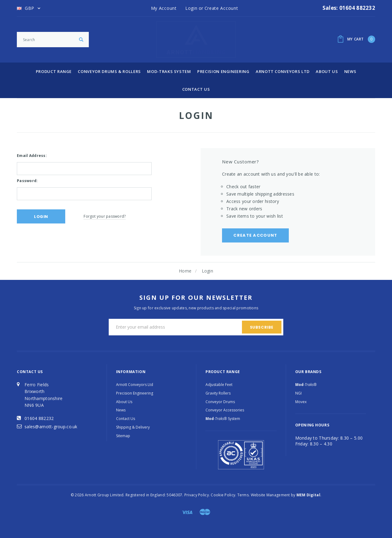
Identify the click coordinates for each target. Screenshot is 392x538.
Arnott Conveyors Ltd (283, 71)
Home (185, 271)
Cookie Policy (223, 495)
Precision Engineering (223, 71)
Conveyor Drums (220, 402)
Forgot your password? (105, 216)
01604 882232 (39, 418)
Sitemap (123, 436)
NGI (298, 393)
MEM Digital (308, 495)
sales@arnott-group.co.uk (51, 427)
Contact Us (196, 89)
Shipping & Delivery (133, 427)
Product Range (54, 71)
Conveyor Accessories (225, 410)
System (223, 419)
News (350, 71)
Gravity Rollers (218, 393)
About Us (327, 71)
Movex (301, 402)
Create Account (255, 235)
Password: (27, 181)
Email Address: (32, 156)
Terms (243, 495)
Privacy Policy (197, 495)
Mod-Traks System (169, 71)
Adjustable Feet (219, 385)
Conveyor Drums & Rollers (109, 71)
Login (207, 271)
